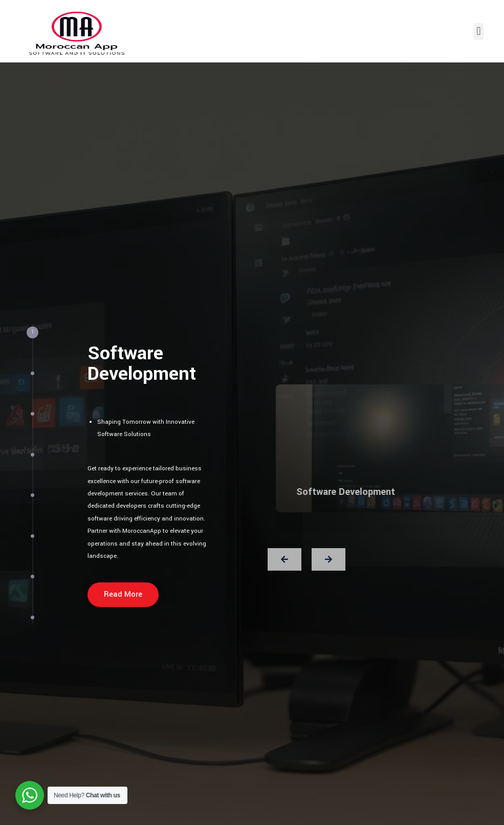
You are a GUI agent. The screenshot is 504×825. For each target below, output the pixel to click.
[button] (479, 31)
